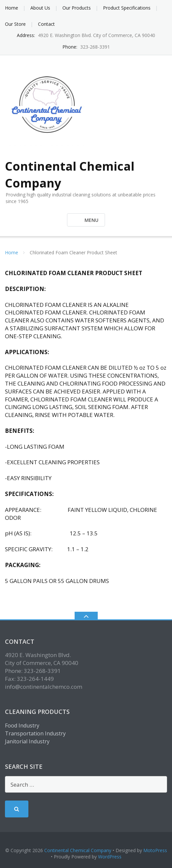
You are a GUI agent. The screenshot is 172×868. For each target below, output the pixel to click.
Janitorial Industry (27, 741)
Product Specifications (127, 8)
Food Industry (22, 725)
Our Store (15, 24)
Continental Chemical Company (78, 850)
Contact (46, 24)
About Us (40, 8)
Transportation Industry (35, 733)
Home (12, 8)
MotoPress (155, 850)
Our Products (77, 8)
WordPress (110, 857)
